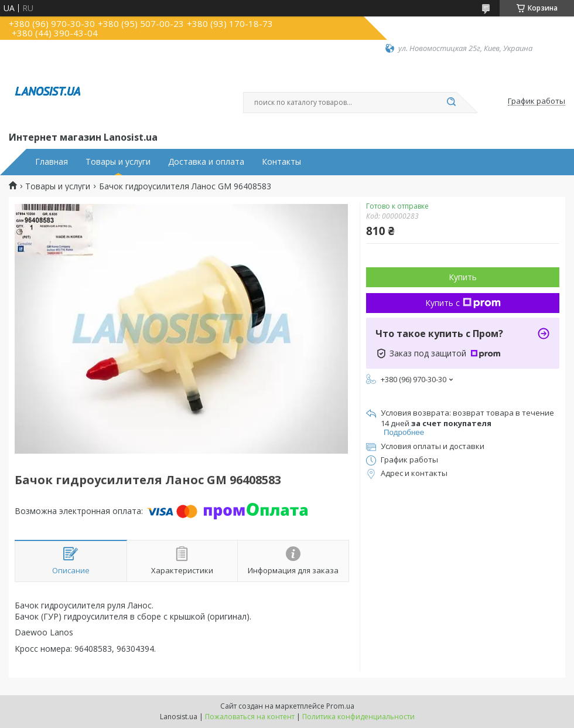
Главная (52, 162)
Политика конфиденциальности (358, 717)
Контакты (281, 162)
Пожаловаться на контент (250, 717)
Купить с (463, 303)
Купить (463, 277)
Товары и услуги (118, 162)
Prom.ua (340, 706)
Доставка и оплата (206, 162)
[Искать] (451, 103)
